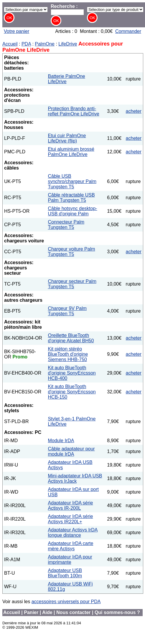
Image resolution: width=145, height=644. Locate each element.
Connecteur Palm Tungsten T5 (66, 225)
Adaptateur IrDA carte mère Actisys (70, 546)
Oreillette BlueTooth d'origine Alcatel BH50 (71, 338)
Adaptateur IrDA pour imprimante (70, 560)
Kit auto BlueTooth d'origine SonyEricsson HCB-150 (72, 392)
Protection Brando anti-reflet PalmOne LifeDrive (73, 111)
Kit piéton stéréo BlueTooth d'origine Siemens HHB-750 (68, 354)
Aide (47, 612)
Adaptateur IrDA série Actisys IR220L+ (70, 519)
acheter (134, 111)
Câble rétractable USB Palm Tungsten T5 (71, 198)
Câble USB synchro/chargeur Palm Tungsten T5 (72, 181)
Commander (128, 31)
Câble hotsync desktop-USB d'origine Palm (72, 211)
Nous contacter (73, 612)
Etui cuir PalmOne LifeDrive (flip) (67, 138)
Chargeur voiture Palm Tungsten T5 (71, 252)
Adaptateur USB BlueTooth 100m (65, 573)
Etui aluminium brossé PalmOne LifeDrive (71, 152)
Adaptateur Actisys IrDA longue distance (73, 533)
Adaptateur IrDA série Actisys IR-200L (70, 505)
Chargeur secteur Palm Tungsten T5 (72, 284)
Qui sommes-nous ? (117, 612)
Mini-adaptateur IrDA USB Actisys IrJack (75, 478)
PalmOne (45, 44)
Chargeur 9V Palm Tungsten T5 (67, 311)
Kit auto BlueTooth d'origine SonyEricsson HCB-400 (72, 373)
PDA (26, 44)
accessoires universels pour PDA (66, 602)
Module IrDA (61, 441)
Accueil (10, 44)
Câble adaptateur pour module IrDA (71, 451)
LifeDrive (68, 44)
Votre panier (17, 31)
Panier (31, 612)
